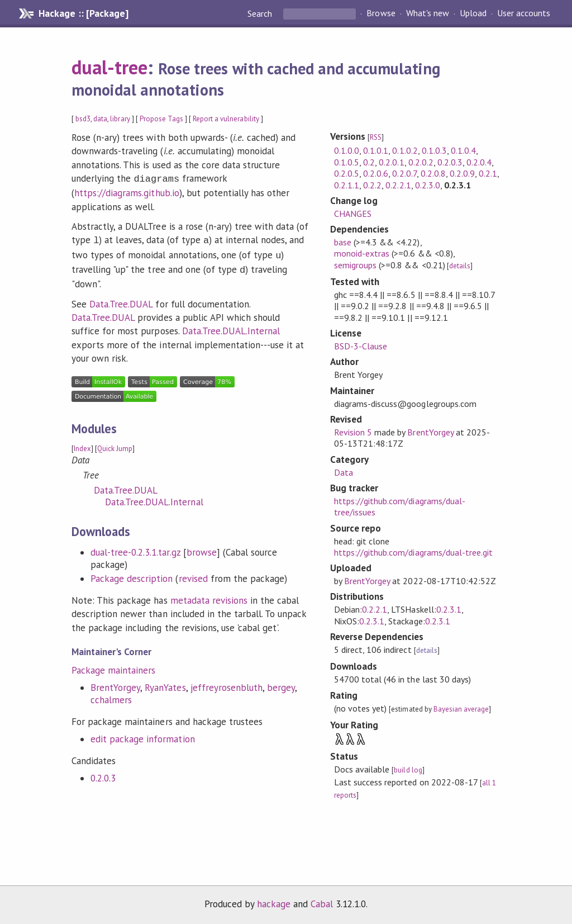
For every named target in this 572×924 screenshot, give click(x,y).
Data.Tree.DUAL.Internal (231, 326)
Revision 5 (353, 432)
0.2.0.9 (462, 173)
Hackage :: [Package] (83, 13)
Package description (132, 574)
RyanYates (165, 683)
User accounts (524, 13)
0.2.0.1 (391, 162)
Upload (473, 13)
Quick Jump (115, 444)
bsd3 (83, 119)
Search (261, 13)
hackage (274, 904)
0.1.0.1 (376, 150)
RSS (376, 137)
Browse (381, 13)
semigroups (355, 265)
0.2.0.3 (103, 774)
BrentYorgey (115, 683)
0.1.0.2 (405, 150)
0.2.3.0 (428, 185)
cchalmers (111, 695)
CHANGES (353, 214)
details (460, 266)
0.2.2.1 (398, 185)
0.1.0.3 (434, 150)
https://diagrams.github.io (127, 192)
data (100, 119)
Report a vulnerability (226, 119)
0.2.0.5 (347, 173)
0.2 (369, 162)
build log (408, 770)
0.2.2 (372, 185)
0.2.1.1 (347, 185)
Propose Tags (161, 119)
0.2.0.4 (479, 162)
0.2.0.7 (404, 173)
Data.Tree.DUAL (121, 300)
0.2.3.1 (449, 609)
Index (82, 444)
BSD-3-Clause (361, 346)
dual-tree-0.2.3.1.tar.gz (135, 548)
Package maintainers (113, 666)
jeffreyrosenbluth (227, 683)
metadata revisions (209, 596)
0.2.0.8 (433, 173)
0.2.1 (488, 173)
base (343, 242)
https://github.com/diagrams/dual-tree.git (413, 552)
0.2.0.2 (421, 162)
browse (202, 548)
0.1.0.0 (347, 150)
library (120, 119)
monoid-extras (362, 253)
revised (193, 574)
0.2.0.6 (376, 173)
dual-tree (109, 67)
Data (344, 472)
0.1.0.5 (347, 162)
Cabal (322, 904)
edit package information (143, 735)
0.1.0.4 (463, 150)
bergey (281, 683)
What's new (428, 13)
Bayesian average (461, 709)
